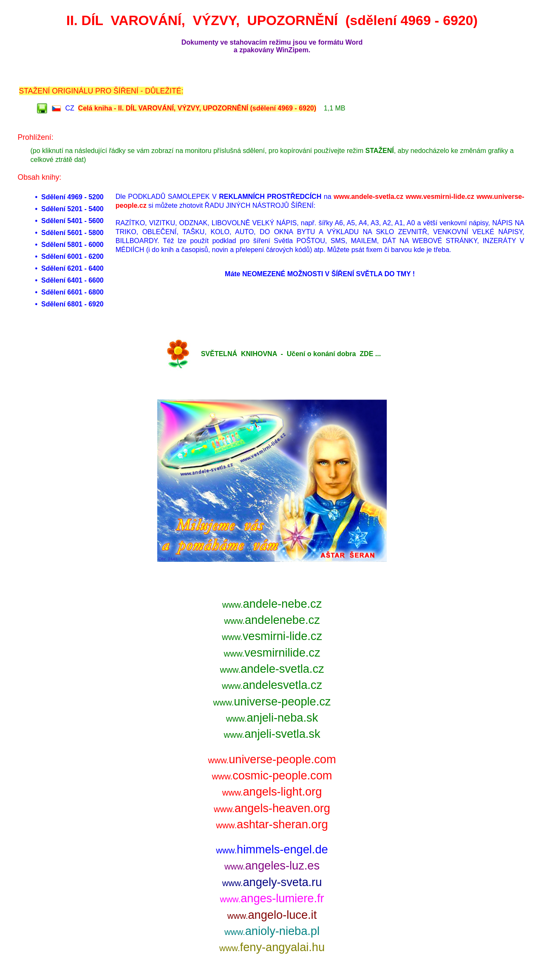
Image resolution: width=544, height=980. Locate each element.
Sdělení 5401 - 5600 (72, 221)
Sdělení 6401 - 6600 (72, 280)
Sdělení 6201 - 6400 (72, 268)
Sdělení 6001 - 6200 (72, 256)
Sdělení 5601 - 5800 (72, 233)
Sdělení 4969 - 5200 (72, 197)
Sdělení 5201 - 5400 (72, 209)
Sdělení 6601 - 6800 (72, 292)
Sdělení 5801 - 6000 (72, 245)
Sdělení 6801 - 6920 (72, 304)
